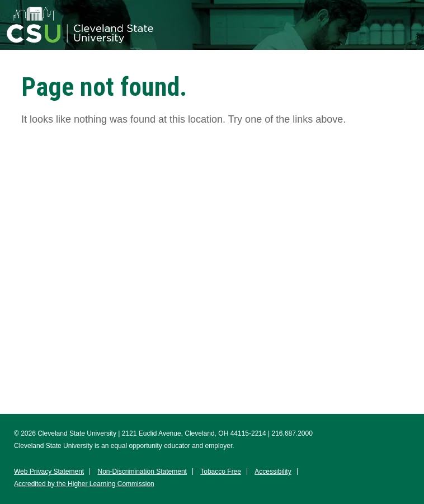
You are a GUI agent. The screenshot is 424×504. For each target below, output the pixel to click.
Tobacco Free (221, 472)
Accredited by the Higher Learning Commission (84, 484)
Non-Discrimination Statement (142, 472)
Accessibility (273, 472)
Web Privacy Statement (49, 472)
